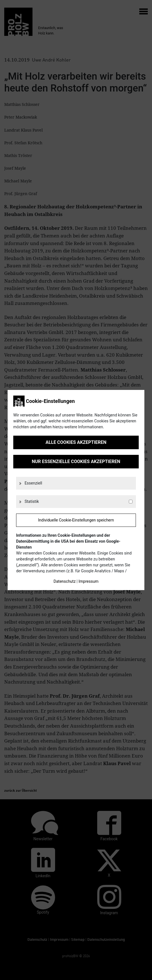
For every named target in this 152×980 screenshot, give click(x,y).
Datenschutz (65, 581)
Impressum (88, 581)
